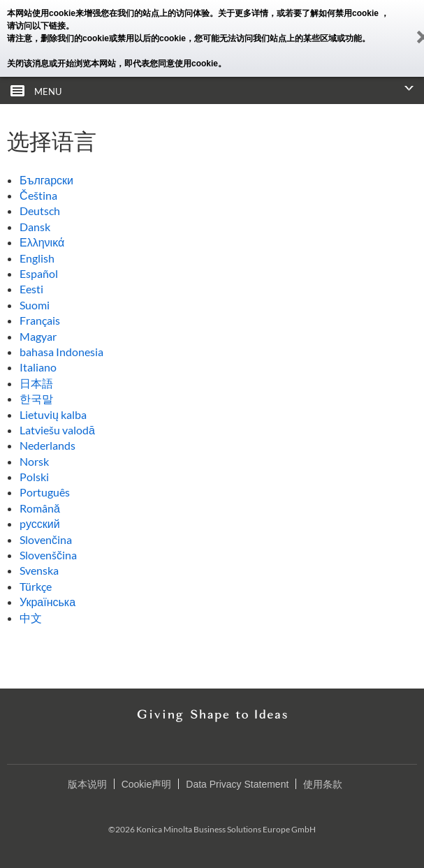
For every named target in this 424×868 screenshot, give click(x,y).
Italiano (38, 367)
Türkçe (36, 586)
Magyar (38, 336)
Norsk (34, 461)
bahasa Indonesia (61, 352)
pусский (40, 523)
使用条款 (323, 784)
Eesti (31, 289)
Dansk (35, 227)
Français (40, 320)
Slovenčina (46, 539)
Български (46, 180)
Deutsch (40, 211)
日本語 (36, 383)
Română (40, 508)
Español (39, 273)
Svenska (39, 570)
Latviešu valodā (57, 430)
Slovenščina (48, 555)
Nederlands (47, 445)
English (37, 258)
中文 (31, 618)
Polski (34, 477)
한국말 (36, 398)
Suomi (35, 305)
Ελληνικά (42, 242)
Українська (47, 602)
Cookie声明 (147, 784)
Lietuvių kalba (53, 414)
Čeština (38, 195)
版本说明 (87, 784)
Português (45, 492)
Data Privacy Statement (237, 784)
